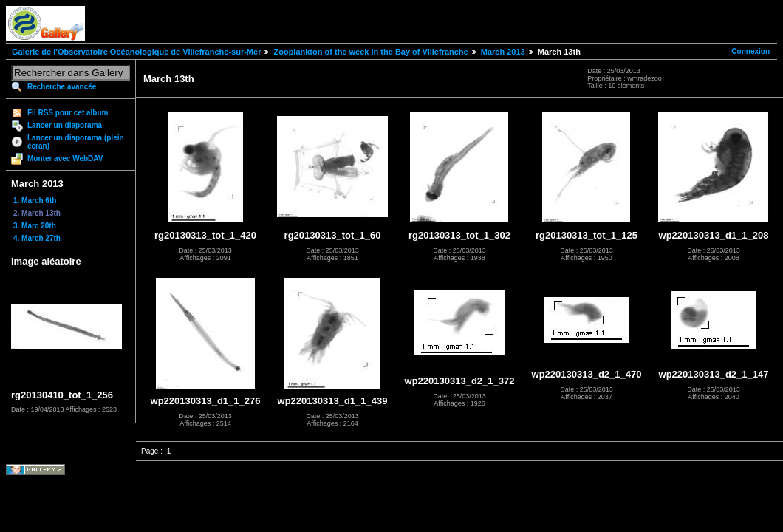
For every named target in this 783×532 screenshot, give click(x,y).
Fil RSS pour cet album (68, 113)
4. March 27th (37, 238)
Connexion (750, 51)
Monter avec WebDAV (65, 158)
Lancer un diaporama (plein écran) (76, 142)
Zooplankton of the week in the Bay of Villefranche (370, 52)
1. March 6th (35, 201)
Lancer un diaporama (65, 125)
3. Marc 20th (35, 226)
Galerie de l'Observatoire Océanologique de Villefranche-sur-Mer (136, 52)
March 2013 (503, 52)
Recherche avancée (62, 87)
